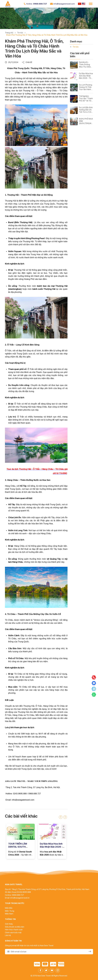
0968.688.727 (35, 4)
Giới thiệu (9, 924)
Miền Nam (9, 914)
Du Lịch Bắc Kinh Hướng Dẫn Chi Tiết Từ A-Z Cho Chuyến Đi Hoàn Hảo (86, 110)
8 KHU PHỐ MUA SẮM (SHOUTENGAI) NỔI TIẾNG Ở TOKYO (86, 121)
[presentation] (61, 817)
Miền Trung (10, 911)
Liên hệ (8, 935)
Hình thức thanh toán (14, 930)
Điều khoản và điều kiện (15, 927)
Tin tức (20, 33)
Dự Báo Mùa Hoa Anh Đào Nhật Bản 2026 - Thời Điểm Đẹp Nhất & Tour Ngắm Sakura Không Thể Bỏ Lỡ (86, 76)
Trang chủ (9, 33)
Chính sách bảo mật (13, 933)
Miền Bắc (9, 908)
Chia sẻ (27, 62)
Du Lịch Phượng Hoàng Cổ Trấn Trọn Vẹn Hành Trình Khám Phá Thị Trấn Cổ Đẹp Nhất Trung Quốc (86, 87)
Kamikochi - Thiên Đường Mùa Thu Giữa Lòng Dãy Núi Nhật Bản (85, 64)
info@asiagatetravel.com (62, 4)
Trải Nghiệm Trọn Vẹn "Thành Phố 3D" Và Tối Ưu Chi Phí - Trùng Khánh (86, 98)
